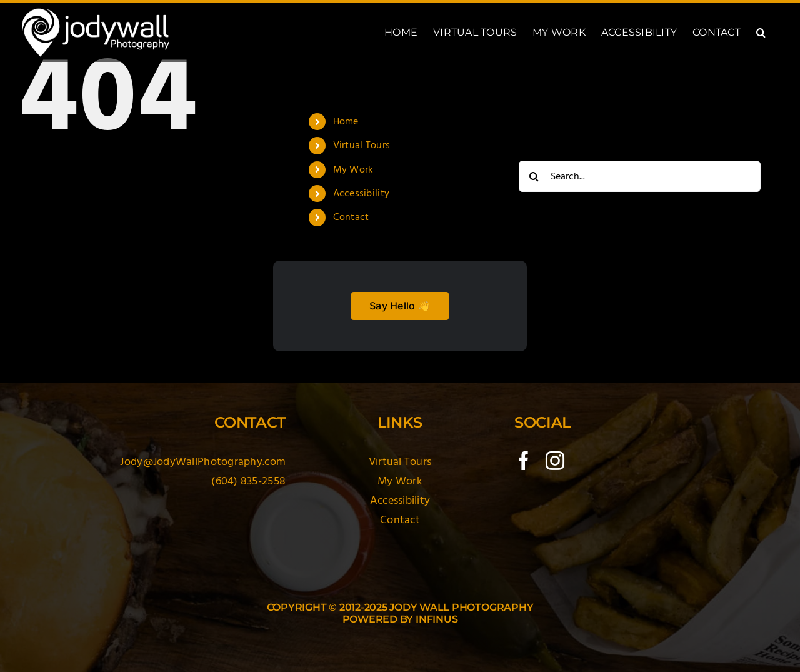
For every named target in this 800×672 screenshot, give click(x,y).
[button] (761, 33)
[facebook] (524, 461)
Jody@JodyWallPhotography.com (203, 462)
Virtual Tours (362, 145)
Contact (351, 217)
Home (346, 121)
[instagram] (555, 461)
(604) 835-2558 (248, 481)
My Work (353, 169)
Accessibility (362, 193)
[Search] (534, 176)
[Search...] (640, 176)
